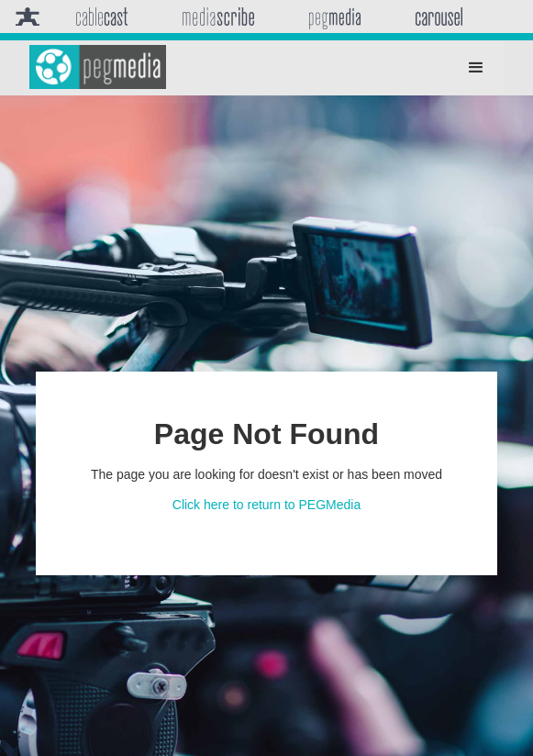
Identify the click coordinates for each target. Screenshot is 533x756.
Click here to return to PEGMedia (266, 505)
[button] (476, 68)
